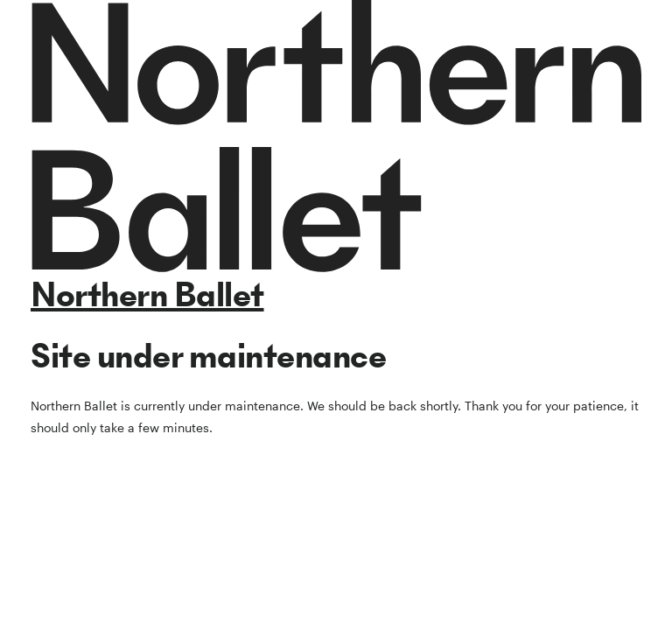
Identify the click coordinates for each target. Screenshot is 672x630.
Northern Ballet (147, 294)
